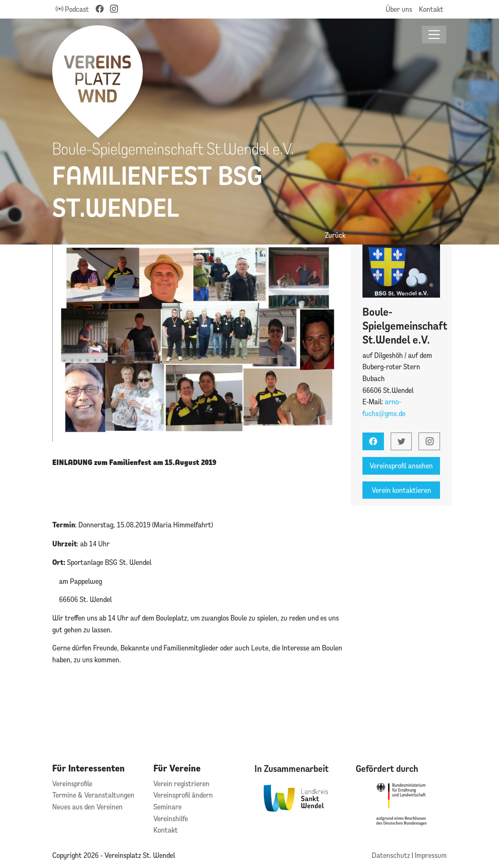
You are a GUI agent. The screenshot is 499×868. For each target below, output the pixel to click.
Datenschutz (392, 855)
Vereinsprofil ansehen (401, 466)
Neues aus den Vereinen (87, 807)
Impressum (431, 855)
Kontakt (431, 9)
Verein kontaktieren (401, 490)
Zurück (335, 235)
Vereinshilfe (171, 818)
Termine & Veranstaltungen (93, 795)
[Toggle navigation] (434, 35)
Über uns (399, 9)
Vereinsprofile (72, 783)
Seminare (168, 807)
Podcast (72, 9)
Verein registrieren (181, 783)
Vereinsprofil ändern (183, 795)
